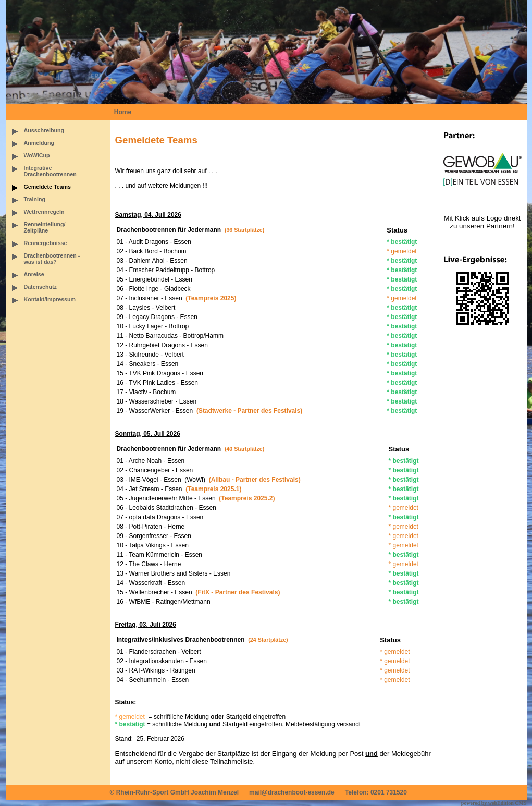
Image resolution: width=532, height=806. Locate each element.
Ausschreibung (44, 130)
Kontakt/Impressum (50, 299)
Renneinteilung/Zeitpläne (45, 227)
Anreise (34, 274)
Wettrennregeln (44, 212)
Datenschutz (40, 287)
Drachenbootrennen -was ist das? (52, 259)
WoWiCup (37, 155)
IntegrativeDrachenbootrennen (50, 171)
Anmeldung (39, 143)
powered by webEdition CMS (494, 803)
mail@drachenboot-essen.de (292, 792)
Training (35, 199)
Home (123, 112)
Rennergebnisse (46, 243)
